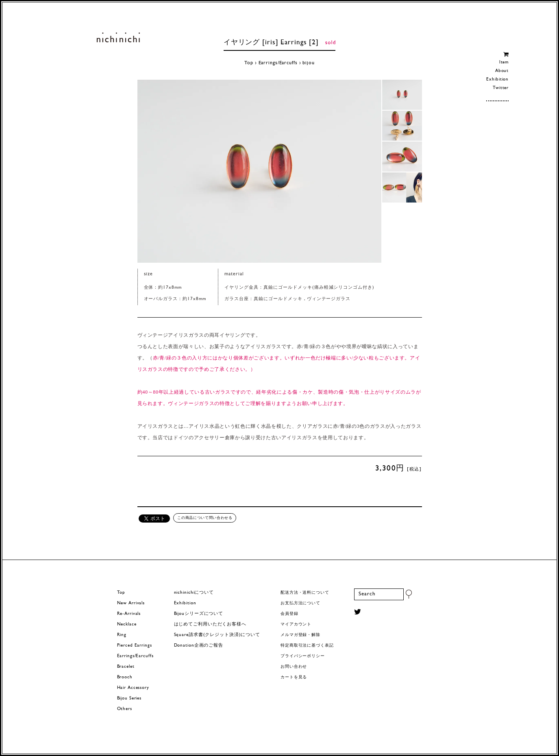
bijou (308, 63)
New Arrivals (131, 603)
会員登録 (289, 614)
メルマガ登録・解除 (300, 635)
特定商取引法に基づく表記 (307, 646)
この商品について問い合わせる (205, 518)
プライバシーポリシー (303, 656)
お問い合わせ (294, 667)
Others (125, 709)
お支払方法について (300, 603)
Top (249, 63)
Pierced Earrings (135, 646)
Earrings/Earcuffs (278, 63)
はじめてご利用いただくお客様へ (210, 624)
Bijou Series (129, 698)
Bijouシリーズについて (199, 614)
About (502, 71)
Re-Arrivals (129, 614)
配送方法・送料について (305, 593)
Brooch (125, 677)
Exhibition (497, 80)
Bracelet (126, 667)
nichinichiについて (194, 593)
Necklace (127, 624)
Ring (122, 635)
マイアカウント (296, 624)
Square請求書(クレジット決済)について (217, 635)
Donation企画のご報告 (199, 646)
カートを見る (294, 677)
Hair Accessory (133, 688)
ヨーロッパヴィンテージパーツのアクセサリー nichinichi (119, 37)
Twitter (501, 88)
